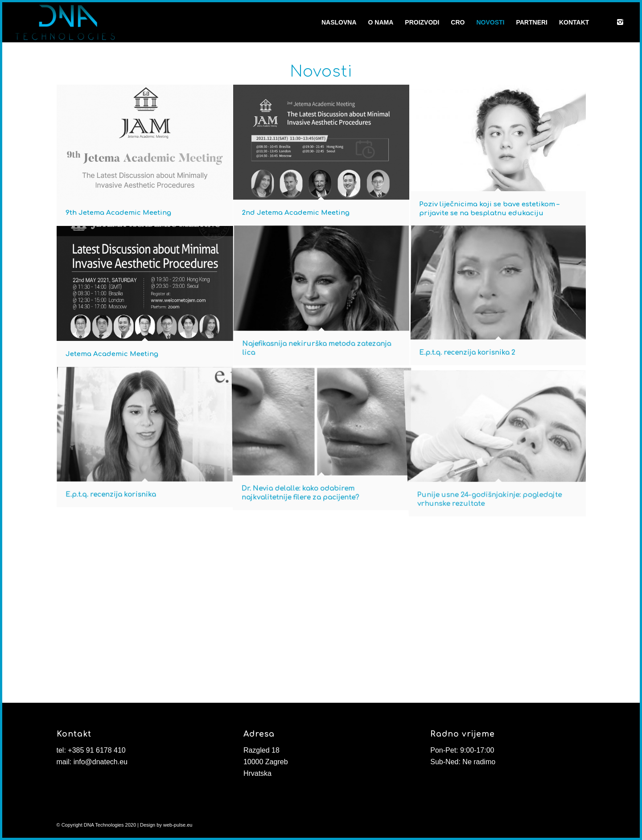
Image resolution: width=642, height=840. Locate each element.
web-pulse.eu (178, 825)
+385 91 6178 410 (97, 750)
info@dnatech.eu (101, 762)
